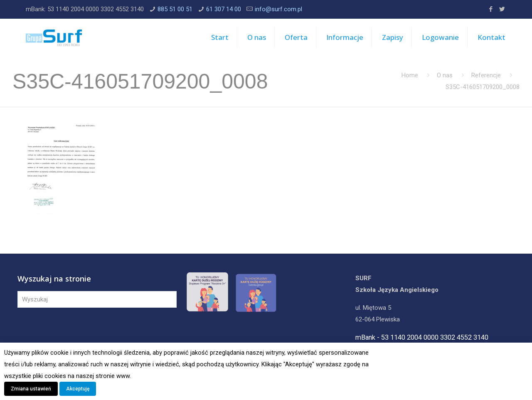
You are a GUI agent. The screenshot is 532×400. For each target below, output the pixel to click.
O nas (445, 75)
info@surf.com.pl (278, 9)
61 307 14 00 (224, 9)
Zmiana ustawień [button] (31, 389)
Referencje (486, 75)
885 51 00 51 (175, 9)
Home (410, 75)
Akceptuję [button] (78, 389)
